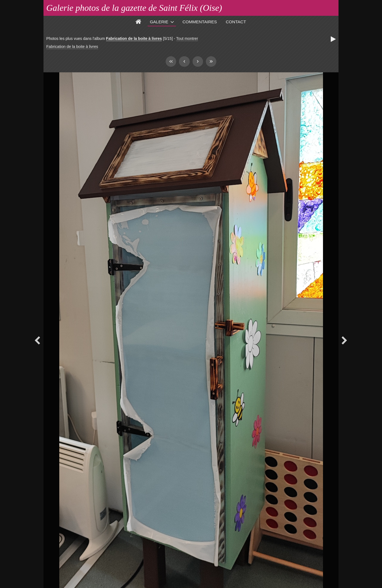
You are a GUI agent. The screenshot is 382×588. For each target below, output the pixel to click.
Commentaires (200, 22)
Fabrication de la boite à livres (134, 39)
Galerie (159, 22)
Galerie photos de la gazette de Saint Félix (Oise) (134, 8)
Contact (236, 22)
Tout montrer (187, 39)
